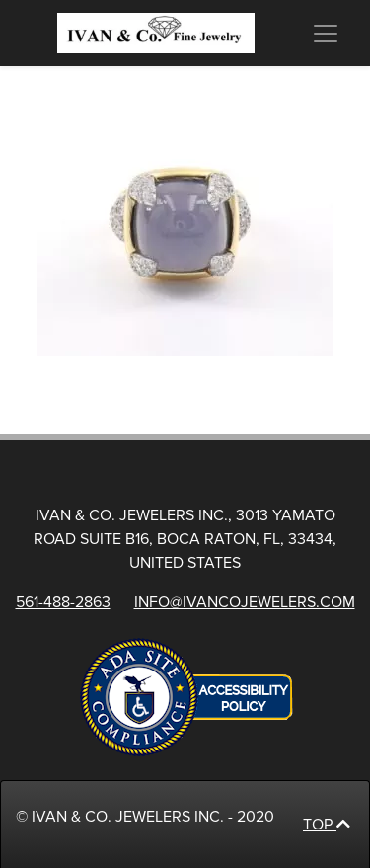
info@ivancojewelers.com (245, 602)
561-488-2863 (63, 602)
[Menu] (325, 34)
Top (327, 825)
